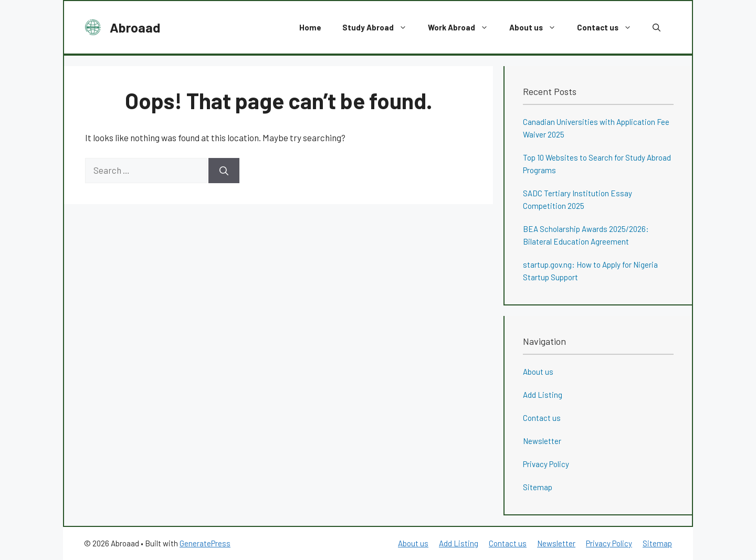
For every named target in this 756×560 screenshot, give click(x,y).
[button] (657, 27)
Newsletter (542, 441)
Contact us (610, 27)
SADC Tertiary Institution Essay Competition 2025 (577, 199)
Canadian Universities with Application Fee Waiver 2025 (596, 128)
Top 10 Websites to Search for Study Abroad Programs (597, 164)
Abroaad (135, 27)
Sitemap (538, 487)
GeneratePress (205, 543)
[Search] (224, 171)
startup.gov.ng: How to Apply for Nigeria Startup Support (590, 271)
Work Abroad (463, 27)
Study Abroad (380, 27)
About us (538, 27)
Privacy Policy (546, 464)
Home (310, 27)
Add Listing (543, 395)
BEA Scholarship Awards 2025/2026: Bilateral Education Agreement (586, 235)
